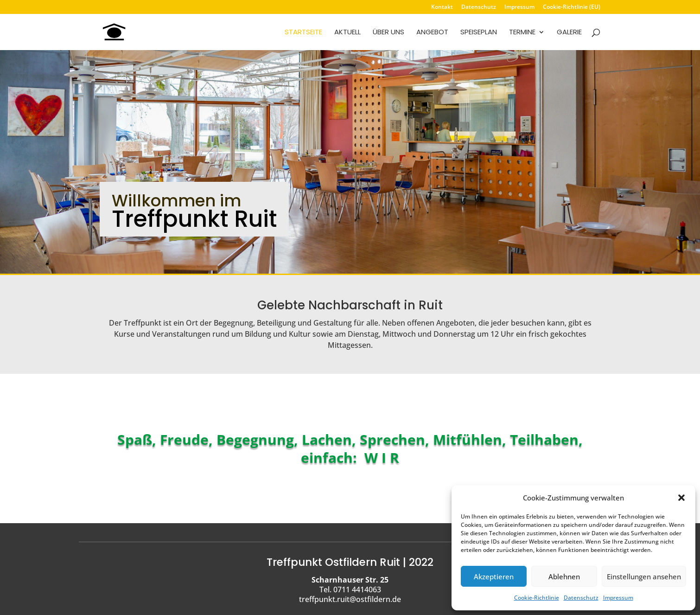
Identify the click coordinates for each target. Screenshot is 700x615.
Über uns (388, 33)
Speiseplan (479, 33)
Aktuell (347, 33)
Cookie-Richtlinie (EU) (572, 7)
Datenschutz (581, 598)
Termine (522, 33)
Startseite (303, 33)
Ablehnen (564, 577)
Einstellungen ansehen (644, 577)
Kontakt (442, 7)
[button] (681, 498)
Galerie (569, 33)
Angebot (432, 33)
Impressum (618, 598)
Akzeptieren (494, 577)
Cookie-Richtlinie (537, 598)
